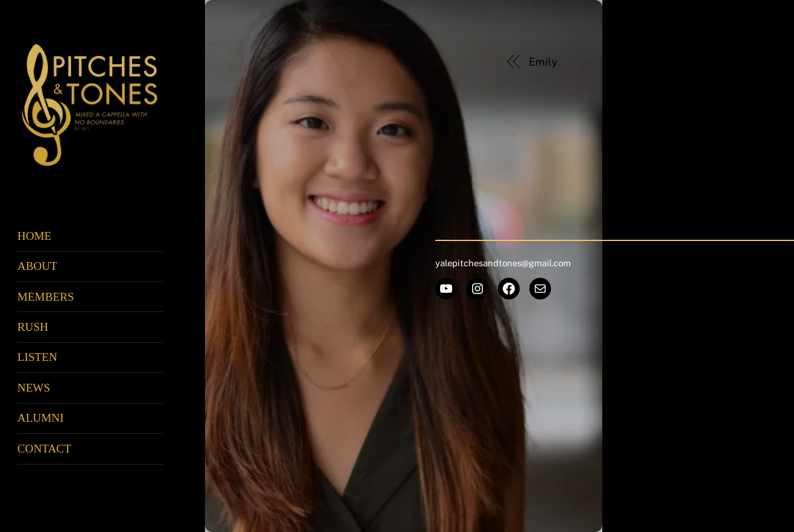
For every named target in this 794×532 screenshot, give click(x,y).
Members (46, 297)
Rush (33, 327)
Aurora (700, 62)
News (34, 388)
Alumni (41, 418)
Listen (37, 357)
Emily (543, 62)
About (37, 266)
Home (35, 236)
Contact (44, 449)
